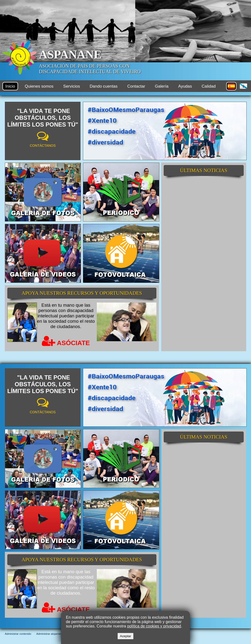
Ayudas (185, 86)
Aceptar (125, 636)
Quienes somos (39, 86)
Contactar (136, 86)
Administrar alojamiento (50, 634)
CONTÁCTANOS (43, 146)
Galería (162, 86)
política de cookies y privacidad (154, 626)
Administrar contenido (18, 634)
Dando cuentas (104, 86)
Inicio (10, 86)
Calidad (209, 86)
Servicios (72, 86)
